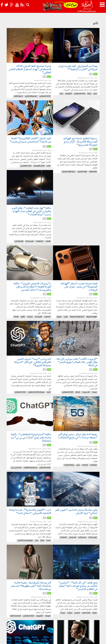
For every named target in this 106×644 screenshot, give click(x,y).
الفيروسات (38, 317)
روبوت (94, 392)
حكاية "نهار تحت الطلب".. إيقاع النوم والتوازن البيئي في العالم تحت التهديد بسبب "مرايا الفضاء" (31, 211)
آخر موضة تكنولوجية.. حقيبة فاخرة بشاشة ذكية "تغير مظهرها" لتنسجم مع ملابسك (31, 586)
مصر (78, 465)
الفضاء (48, 241)
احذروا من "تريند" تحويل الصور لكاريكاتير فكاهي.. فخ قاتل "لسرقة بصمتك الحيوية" (33, 362)
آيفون (66, 317)
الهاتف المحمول (82, 172)
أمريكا (89, 94)
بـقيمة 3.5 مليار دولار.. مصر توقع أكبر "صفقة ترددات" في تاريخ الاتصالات (78, 436)
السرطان (47, 317)
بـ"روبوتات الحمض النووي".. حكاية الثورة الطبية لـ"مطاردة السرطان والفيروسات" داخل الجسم (32, 287)
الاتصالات (93, 465)
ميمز (62, 94)
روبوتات (30, 317)
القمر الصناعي (19, 241)
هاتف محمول (86, 613)
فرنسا (48, 540)
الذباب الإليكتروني (26, 166)
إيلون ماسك (30, 241)
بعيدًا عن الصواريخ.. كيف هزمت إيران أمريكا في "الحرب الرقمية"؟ (78, 68)
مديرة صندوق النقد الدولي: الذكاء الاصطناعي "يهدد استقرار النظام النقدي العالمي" (30, 69)
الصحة (16, 317)
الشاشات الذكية (16, 616)
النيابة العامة (93, 172)
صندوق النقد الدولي (31, 96)
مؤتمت (70, 613)
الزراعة (78, 392)
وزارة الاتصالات (69, 465)
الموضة (48, 616)
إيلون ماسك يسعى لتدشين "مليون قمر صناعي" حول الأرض (76, 512)
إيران (95, 94)
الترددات (85, 465)
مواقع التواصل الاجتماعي (25, 540)
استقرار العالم (18, 96)
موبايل (95, 613)
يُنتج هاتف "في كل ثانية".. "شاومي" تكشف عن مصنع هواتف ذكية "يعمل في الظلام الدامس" (78, 586)
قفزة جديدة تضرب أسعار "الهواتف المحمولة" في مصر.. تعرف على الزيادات (79, 287)
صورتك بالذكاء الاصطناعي (36, 392)
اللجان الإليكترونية (39, 166)
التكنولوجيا (69, 94)
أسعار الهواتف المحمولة (77, 317)
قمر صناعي (72, 537)
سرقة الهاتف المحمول (69, 172)
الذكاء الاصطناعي (80, 94)
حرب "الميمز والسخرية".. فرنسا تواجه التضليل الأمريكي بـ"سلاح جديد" (30, 512)
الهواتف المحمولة (92, 317)
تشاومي (77, 613)
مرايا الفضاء (40, 241)
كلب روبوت (86, 392)
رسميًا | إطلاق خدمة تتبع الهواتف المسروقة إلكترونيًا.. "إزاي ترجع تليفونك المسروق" (80, 142)
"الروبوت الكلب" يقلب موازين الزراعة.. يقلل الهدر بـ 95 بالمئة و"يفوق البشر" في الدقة (76, 362)
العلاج (23, 317)
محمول (59, 317)
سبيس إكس (82, 537)
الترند (49, 166)
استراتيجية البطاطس (30, 468)
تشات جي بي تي (16, 468)
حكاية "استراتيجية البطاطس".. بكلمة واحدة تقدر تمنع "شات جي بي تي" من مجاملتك (31, 438)
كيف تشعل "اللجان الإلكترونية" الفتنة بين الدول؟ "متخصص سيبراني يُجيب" (30, 140)
